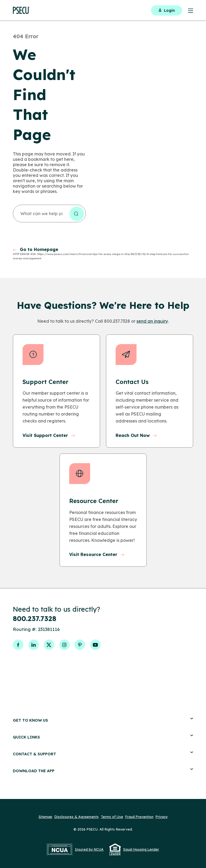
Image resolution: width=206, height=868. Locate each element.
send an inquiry (152, 321)
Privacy (162, 812)
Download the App (103, 766)
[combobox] (49, 214)
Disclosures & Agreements (77, 812)
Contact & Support (103, 749)
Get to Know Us (103, 715)
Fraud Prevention (139, 812)
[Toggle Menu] (188, 10)
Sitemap (45, 812)
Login (167, 10)
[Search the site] (77, 214)
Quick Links (103, 732)
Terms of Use (112, 812)
